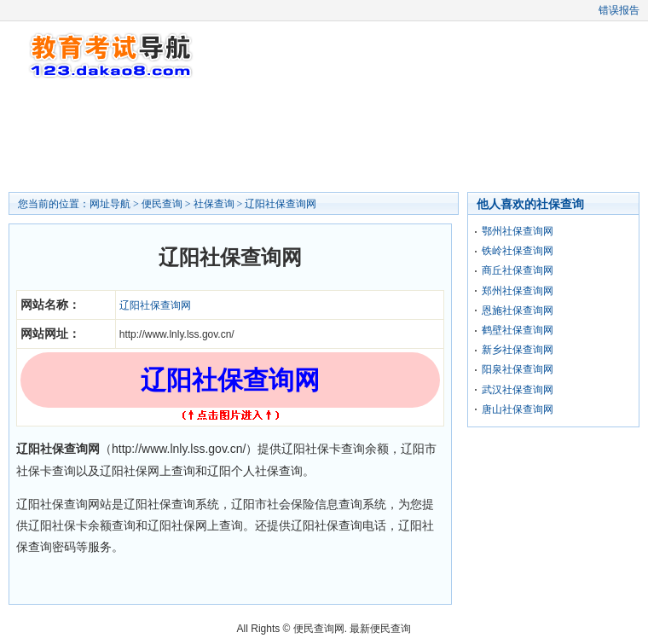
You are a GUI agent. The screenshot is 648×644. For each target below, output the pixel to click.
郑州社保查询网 (518, 291)
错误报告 (619, 10)
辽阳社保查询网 (281, 204)
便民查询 (162, 204)
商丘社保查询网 (518, 270)
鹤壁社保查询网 (518, 330)
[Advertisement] (324, 136)
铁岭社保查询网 (518, 251)
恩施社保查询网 (518, 310)
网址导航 (110, 204)
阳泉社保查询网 (518, 369)
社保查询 (214, 204)
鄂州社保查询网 (518, 231)
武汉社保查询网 (518, 390)
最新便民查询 (380, 629)
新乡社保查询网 (518, 350)
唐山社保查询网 (518, 409)
